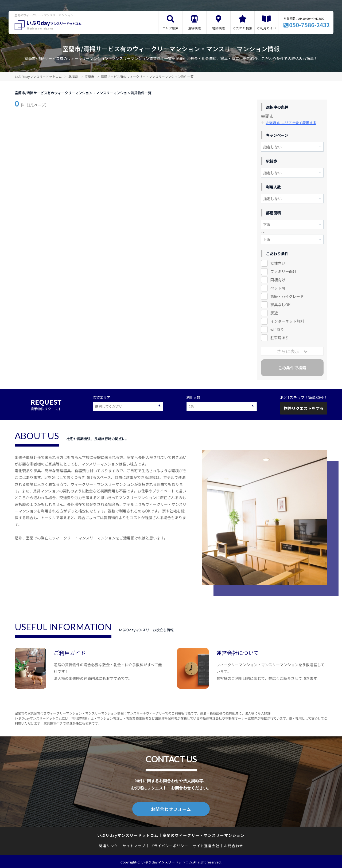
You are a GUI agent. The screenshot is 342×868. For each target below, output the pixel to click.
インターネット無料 (287, 321)
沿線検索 (195, 28)
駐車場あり (280, 338)
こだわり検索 (243, 28)
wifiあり (277, 329)
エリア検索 (170, 28)
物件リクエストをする (304, 408)
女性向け (278, 263)
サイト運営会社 (206, 845)
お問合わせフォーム (171, 808)
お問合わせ (234, 845)
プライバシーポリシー (169, 845)
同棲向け (278, 280)
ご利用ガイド (266, 28)
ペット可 (278, 288)
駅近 (274, 313)
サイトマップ (134, 845)
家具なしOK (280, 305)
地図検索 (219, 28)
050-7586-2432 (309, 25)
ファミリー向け (283, 271)
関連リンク (108, 845)
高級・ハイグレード (287, 296)
